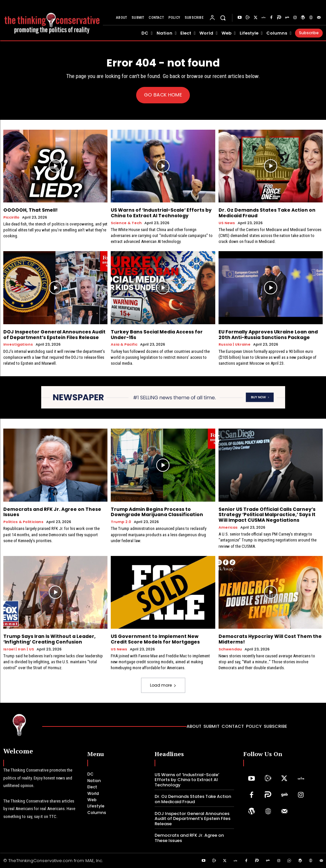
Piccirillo (11, 217)
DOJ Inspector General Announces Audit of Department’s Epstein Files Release (54, 334)
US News (227, 223)
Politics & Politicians (23, 522)
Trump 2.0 (121, 522)
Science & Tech (126, 223)
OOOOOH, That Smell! (30, 210)
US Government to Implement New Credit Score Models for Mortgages (155, 639)
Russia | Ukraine (235, 344)
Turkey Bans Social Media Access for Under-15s (157, 334)
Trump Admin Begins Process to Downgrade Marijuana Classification (157, 512)
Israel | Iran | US (19, 649)
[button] (223, 18)
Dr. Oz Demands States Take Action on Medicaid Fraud (267, 213)
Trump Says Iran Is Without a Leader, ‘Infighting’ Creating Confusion (49, 639)
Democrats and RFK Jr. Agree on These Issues (52, 512)
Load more (163, 685)
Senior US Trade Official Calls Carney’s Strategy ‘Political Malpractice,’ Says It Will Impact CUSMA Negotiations (267, 514)
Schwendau (230, 649)
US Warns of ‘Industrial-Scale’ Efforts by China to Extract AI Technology (161, 213)
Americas (228, 527)
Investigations (18, 344)
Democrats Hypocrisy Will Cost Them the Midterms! (270, 639)
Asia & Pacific (124, 344)
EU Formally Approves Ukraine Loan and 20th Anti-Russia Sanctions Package (268, 334)
